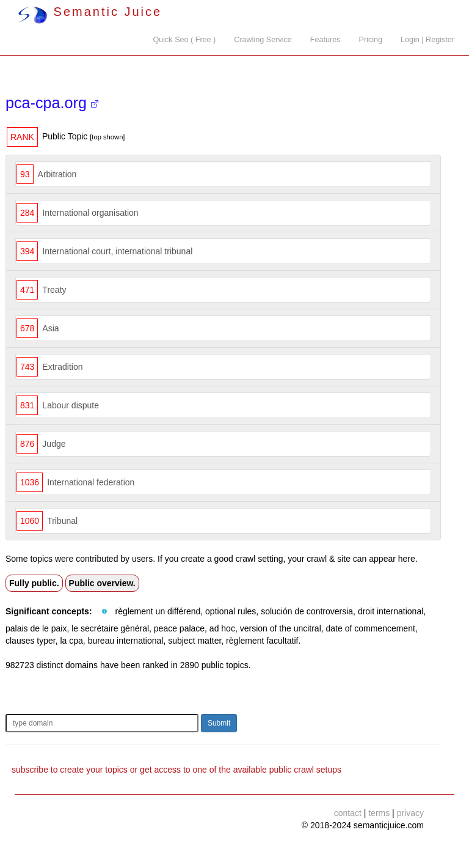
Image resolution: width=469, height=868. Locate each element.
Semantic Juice (90, 12)
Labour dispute (71, 405)
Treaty (54, 290)
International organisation (90, 213)
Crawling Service (263, 40)
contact (348, 813)
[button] (104, 612)
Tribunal (62, 521)
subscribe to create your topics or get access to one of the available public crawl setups (176, 770)
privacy (410, 813)
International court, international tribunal (117, 251)
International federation (91, 482)
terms (379, 813)
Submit (219, 723)
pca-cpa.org (52, 103)
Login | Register (427, 40)
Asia (50, 328)
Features (325, 40)
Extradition (62, 367)
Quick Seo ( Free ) (184, 40)
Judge (54, 444)
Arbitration (57, 174)
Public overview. (102, 583)
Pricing (371, 40)
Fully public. (34, 583)
